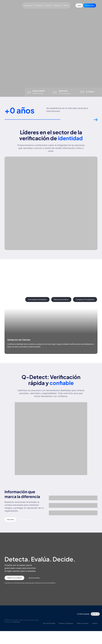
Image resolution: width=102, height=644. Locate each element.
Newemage (16, 625)
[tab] (14, 302)
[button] (96, 123)
